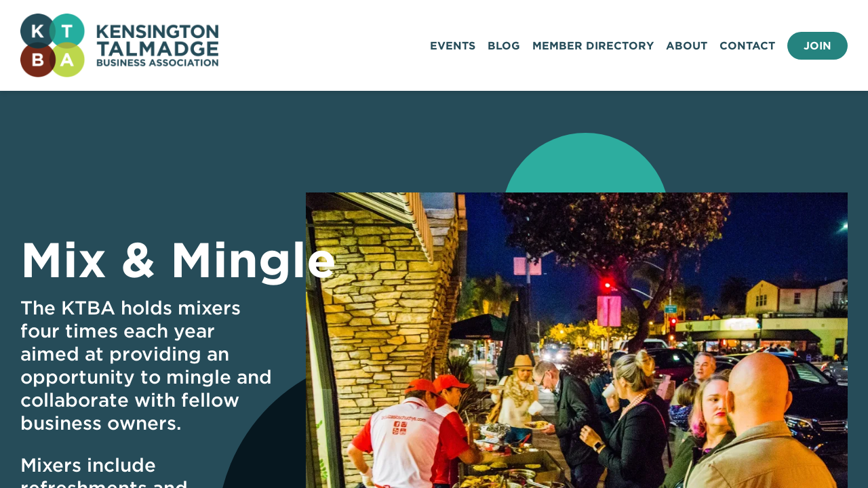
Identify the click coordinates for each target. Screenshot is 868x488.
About (687, 46)
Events (453, 46)
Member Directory (593, 46)
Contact (747, 46)
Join (817, 46)
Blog (504, 46)
